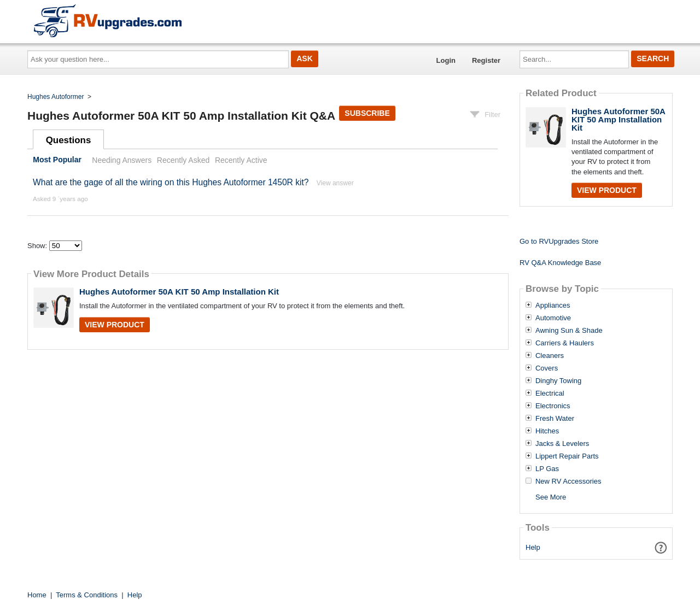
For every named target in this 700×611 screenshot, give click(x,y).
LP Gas (547, 469)
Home (37, 595)
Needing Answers (122, 160)
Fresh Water (555, 419)
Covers (547, 368)
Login (446, 60)
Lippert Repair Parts (567, 456)
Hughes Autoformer (56, 97)
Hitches (547, 431)
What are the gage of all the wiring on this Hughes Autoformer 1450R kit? (171, 182)
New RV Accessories (568, 481)
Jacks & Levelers (562, 444)
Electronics (553, 406)
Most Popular (57, 160)
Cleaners (550, 356)
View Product (115, 325)
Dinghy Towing (558, 381)
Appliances (553, 305)
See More (551, 497)
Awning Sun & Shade (569, 331)
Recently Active (241, 160)
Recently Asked (183, 160)
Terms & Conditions (87, 595)
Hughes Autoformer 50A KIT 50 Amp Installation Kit (179, 292)
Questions (69, 140)
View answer (335, 183)
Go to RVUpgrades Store (559, 241)
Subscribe (367, 113)
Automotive (553, 318)
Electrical (550, 393)
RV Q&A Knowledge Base (560, 263)
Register (486, 60)
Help (533, 547)
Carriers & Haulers (565, 343)
